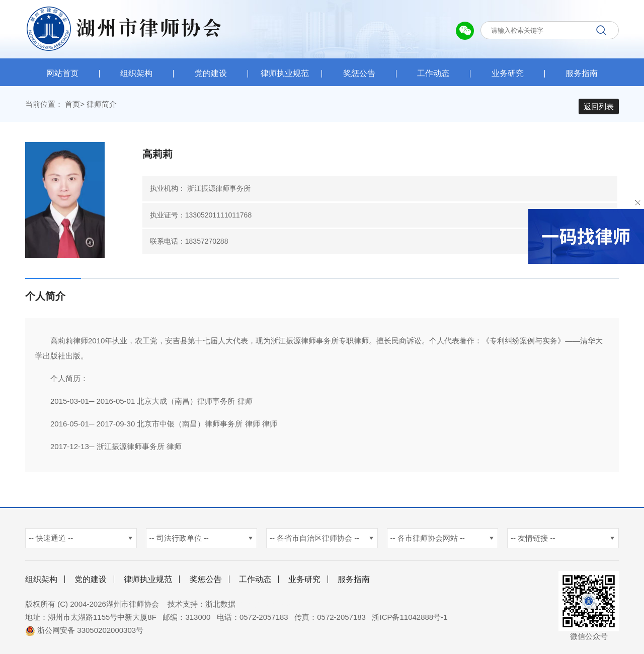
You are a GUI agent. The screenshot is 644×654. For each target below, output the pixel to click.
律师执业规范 (285, 73)
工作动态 (433, 73)
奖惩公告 (359, 73)
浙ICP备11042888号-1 (410, 620)
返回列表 (599, 106)
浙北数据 (220, 606)
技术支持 (183, 606)
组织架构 (136, 73)
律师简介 (102, 106)
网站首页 (62, 73)
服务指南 (582, 73)
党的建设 (211, 73)
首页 (72, 106)
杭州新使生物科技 (272, 606)
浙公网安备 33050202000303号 (84, 633)
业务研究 (508, 73)
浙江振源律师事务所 (219, 191)
